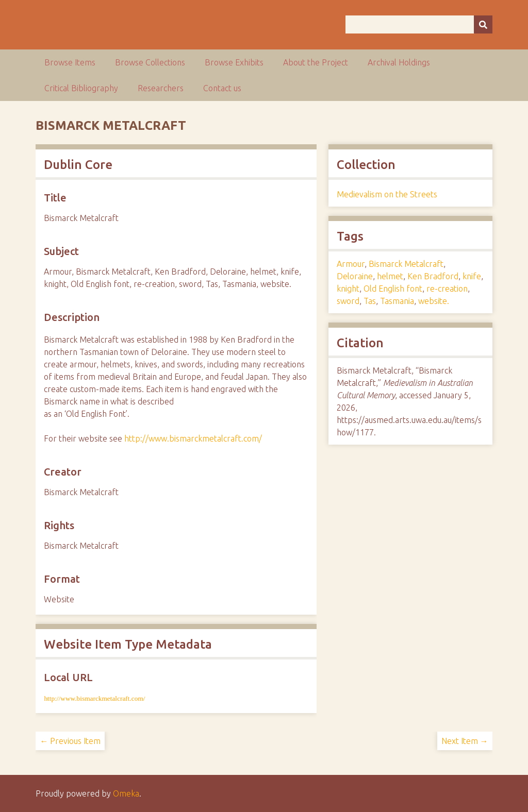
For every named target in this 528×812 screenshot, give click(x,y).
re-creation (447, 289)
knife (472, 276)
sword (348, 301)
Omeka (126, 793)
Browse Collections (150, 62)
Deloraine (355, 276)
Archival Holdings (399, 62)
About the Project (316, 62)
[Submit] (483, 24)
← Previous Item (70, 741)
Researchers (161, 88)
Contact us (222, 88)
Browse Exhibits (234, 62)
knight (348, 289)
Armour (351, 264)
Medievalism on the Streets (387, 194)
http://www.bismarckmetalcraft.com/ (193, 438)
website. (434, 301)
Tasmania (397, 301)
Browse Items (70, 62)
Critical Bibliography (81, 88)
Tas (370, 301)
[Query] (419, 24)
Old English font (393, 289)
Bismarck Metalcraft (406, 264)
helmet (390, 276)
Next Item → (465, 741)
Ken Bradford (433, 276)
